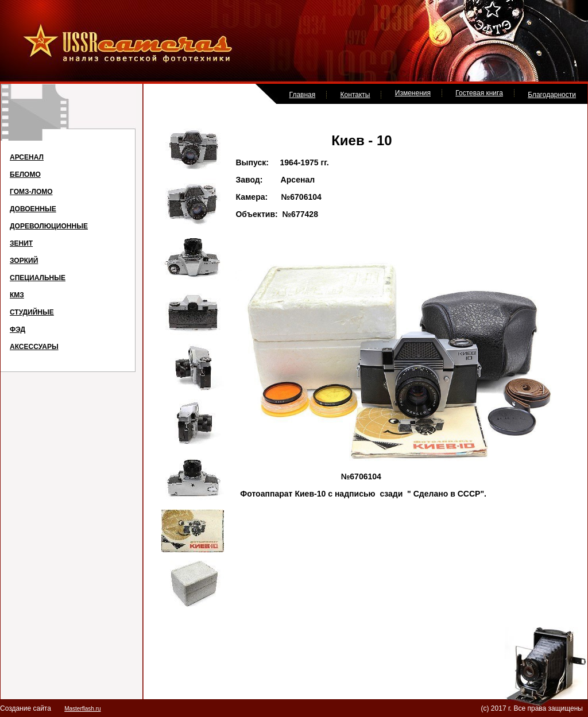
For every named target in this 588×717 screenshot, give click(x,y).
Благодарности (552, 95)
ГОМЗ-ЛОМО (31, 192)
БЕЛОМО (25, 175)
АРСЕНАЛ (27, 157)
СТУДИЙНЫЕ (32, 312)
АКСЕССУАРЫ (34, 347)
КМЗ (17, 295)
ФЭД (18, 330)
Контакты (355, 95)
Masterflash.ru (82, 709)
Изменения (413, 93)
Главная (303, 95)
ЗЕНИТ (21, 243)
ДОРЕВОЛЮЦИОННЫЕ (49, 226)
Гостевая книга (479, 93)
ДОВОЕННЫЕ (33, 209)
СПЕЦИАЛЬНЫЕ (38, 278)
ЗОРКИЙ (24, 261)
